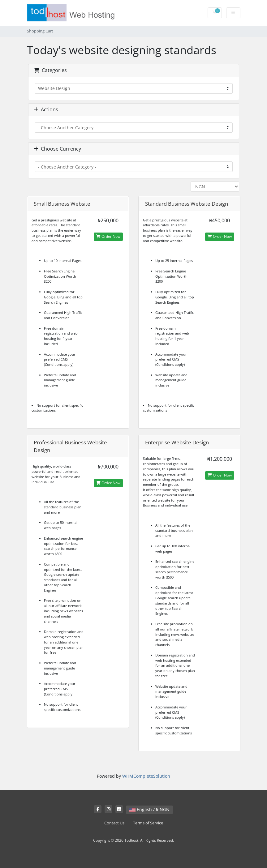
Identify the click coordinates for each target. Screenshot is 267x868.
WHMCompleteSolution (146, 776)
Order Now (108, 236)
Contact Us (114, 823)
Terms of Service (148, 823)
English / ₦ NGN (149, 809)
